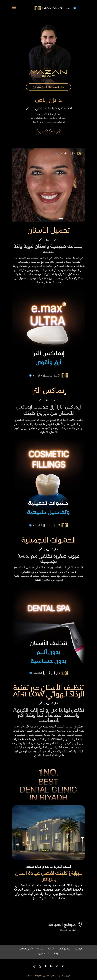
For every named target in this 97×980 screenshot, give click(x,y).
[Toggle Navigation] (14, 8)
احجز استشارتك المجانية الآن (48, 87)
